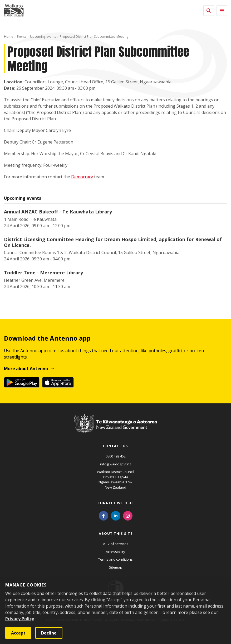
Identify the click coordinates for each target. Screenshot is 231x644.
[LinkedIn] (116, 515)
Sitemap (116, 567)
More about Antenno (26, 369)
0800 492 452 (116, 456)
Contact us (116, 446)
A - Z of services (116, 544)
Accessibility (116, 552)
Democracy (82, 177)
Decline (49, 633)
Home (9, 37)
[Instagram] (128, 515)
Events (22, 37)
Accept (18, 633)
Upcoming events (43, 37)
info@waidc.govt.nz (116, 464)
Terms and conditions (116, 559)
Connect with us (116, 503)
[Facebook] (104, 515)
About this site (116, 533)
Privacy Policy (20, 619)
